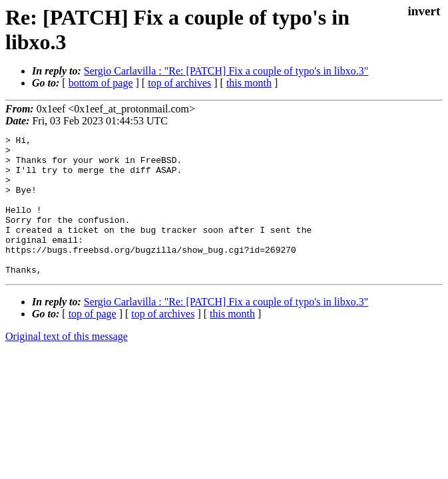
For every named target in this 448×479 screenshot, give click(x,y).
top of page (93, 342)
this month (249, 83)
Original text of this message (67, 364)
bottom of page (101, 83)
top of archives (179, 83)
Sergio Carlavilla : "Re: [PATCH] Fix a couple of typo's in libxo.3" (226, 71)
